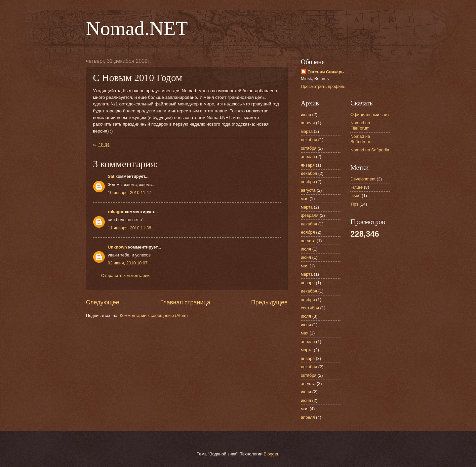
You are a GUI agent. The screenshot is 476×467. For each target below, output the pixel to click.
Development (363, 179)
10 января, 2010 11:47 (129, 193)
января (308, 165)
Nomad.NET (137, 28)
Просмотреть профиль (323, 86)
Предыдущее (269, 302)
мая (305, 198)
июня (306, 115)
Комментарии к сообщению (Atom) (154, 315)
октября (309, 148)
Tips (354, 204)
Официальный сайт (370, 115)
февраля (310, 215)
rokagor (116, 212)
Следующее (103, 302)
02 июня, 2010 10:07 (128, 263)
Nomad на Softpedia (370, 150)
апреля (308, 123)
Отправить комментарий (125, 275)
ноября (308, 182)
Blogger (271, 454)
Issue (356, 195)
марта (307, 131)
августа (308, 190)
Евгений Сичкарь (326, 72)
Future (357, 187)
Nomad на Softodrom (360, 139)
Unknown (117, 247)
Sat (111, 176)
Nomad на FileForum (360, 125)
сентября (310, 308)
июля (306, 249)
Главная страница (185, 302)
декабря (309, 140)
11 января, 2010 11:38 (129, 228)
